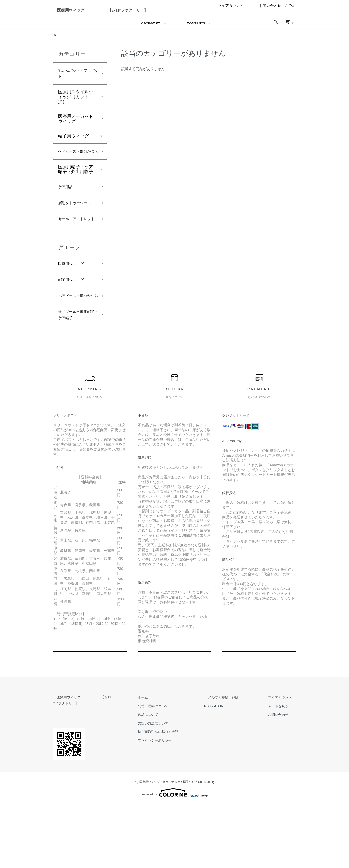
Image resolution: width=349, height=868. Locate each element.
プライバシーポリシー (168, 804)
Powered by (174, 856)
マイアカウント (231, 24)
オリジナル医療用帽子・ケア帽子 (76, 377)
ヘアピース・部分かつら (76, 177)
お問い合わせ (281, 778)
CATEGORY (151, 42)
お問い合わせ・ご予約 (278, 24)
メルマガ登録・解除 (232, 760)
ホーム (58, 54)
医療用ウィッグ (73, 314)
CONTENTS (196, 42)
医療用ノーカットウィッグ (76, 140)
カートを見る (281, 769)
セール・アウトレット (76, 264)
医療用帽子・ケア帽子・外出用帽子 (76, 200)
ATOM (231, 769)
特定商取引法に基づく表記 (172, 795)
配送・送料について (167, 769)
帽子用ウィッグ (73, 158)
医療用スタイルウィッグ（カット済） (76, 118)
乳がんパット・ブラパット (76, 94)
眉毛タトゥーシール (76, 239)
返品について (161, 778)
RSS (219, 769)
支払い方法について (167, 786)
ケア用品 (67, 218)
